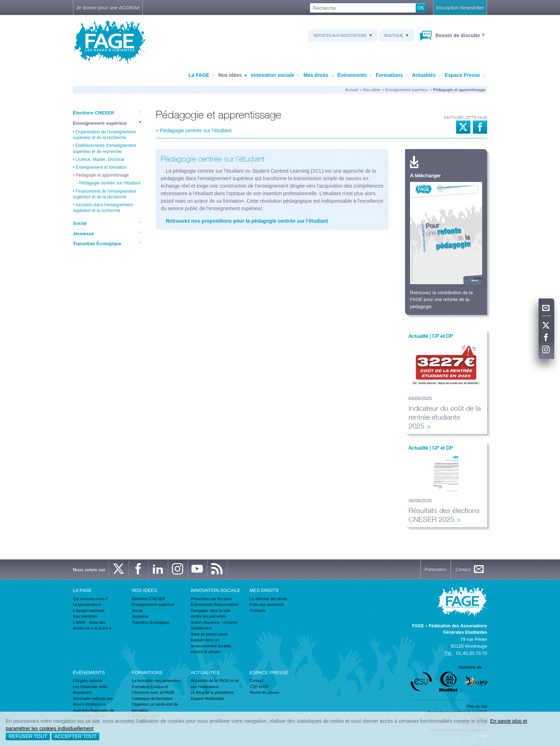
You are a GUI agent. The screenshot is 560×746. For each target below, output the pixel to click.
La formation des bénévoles (156, 681)
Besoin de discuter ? (459, 35)
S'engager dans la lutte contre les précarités (211, 614)
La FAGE (202, 75)
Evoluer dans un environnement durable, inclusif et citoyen (211, 646)
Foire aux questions (267, 604)
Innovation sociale (275, 75)
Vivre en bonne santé (209, 634)
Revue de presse (264, 692)
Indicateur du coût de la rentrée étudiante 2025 (445, 417)
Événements (355, 75)
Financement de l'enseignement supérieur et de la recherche (104, 194)
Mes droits (318, 75)
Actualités (426, 75)
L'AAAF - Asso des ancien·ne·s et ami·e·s (92, 625)
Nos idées (233, 75)
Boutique (397, 36)
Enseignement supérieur (407, 90)
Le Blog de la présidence (212, 692)
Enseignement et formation (101, 167)
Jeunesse (107, 233)
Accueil (352, 90)
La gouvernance (87, 604)
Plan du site (477, 706)
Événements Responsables (215, 604)
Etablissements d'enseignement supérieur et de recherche (104, 148)
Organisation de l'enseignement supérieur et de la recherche (104, 135)
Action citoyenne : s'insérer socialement (214, 625)
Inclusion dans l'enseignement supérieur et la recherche (103, 208)
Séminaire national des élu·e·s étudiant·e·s (93, 701)
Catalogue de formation (152, 698)
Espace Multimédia (207, 698)
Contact (256, 681)
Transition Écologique (107, 243)
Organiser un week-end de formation (155, 707)
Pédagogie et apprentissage (102, 175)
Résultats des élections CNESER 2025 (444, 515)
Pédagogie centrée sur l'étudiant (110, 183)
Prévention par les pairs (211, 599)
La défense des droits (268, 599)
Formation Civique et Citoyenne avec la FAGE (153, 690)
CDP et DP (259, 687)
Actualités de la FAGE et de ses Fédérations (215, 684)
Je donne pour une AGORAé (108, 8)
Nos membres (85, 616)
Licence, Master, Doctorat (100, 159)
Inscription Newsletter (460, 8)
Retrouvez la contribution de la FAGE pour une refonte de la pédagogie (441, 300)
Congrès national (88, 681)
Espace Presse (465, 75)
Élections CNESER (107, 113)
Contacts (257, 611)
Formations (392, 75)
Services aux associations (343, 36)
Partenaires (436, 569)
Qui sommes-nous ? (90, 599)
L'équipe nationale (89, 611)
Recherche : (0, 3)
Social (107, 223)
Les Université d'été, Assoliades (91, 690)
